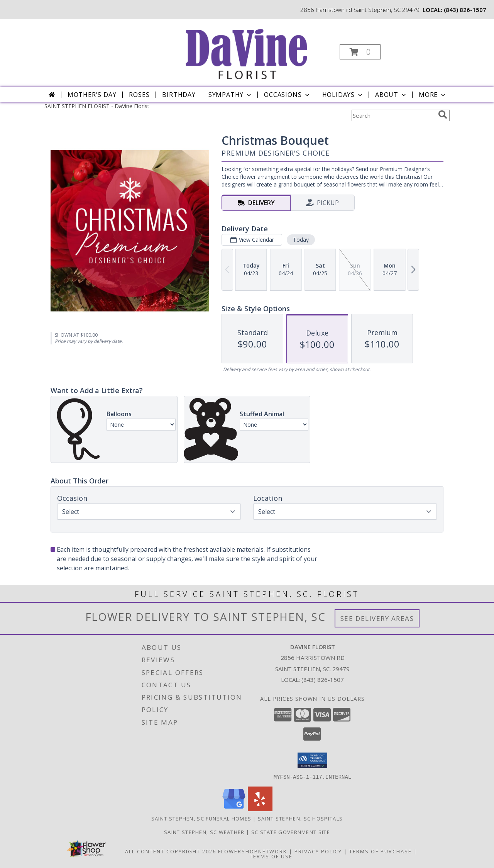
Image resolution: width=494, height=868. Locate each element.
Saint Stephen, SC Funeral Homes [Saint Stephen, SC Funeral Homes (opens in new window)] (201, 818)
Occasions (287, 95)
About (391, 95)
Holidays (343, 95)
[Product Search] (393, 115)
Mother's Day (92, 95)
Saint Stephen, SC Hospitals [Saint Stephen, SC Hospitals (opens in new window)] (300, 818)
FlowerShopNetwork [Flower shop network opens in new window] (253, 851)
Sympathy (231, 95)
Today (301, 240)
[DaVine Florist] (246, 50)
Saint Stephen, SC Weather (204, 832)
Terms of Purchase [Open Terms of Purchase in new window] (381, 851)
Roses (139, 95)
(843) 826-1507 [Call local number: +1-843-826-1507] (465, 10)
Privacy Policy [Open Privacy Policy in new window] (318, 851)
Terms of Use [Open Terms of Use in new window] (271, 856)
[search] (443, 115)
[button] (360, 52)
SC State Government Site (291, 832)
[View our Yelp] (260, 809)
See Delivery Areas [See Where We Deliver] (377, 618)
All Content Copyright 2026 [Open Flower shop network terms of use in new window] (171, 851)
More (433, 95)
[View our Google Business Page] (234, 809)
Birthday (179, 95)
